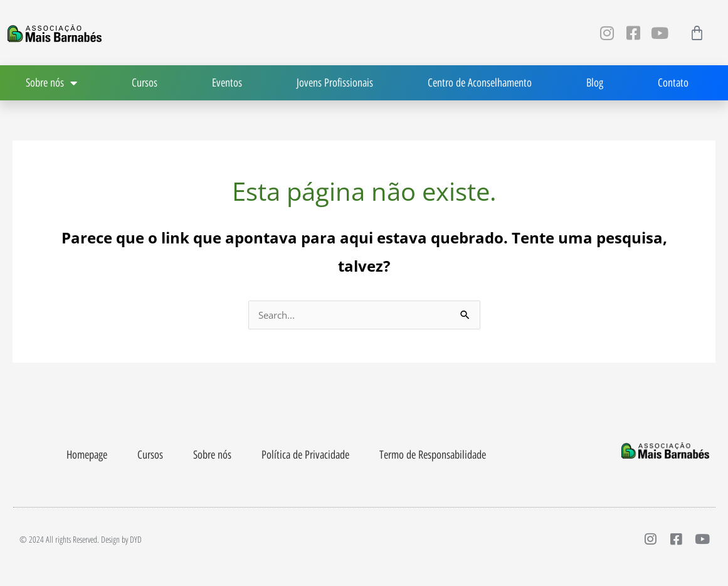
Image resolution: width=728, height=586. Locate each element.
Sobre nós (212, 456)
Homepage (87, 456)
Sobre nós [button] (51, 83)
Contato (673, 83)
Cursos (145, 83)
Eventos (227, 83)
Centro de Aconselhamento (480, 83)
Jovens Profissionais (335, 83)
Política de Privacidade (305, 456)
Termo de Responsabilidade (433, 456)
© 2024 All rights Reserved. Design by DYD (81, 541)
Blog (595, 83)
